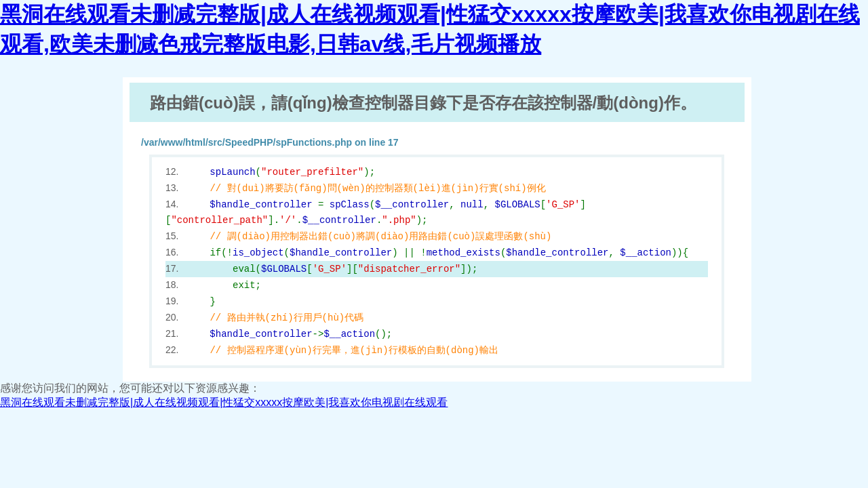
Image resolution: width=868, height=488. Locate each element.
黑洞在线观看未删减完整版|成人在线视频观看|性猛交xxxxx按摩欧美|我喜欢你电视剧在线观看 (224, 402)
